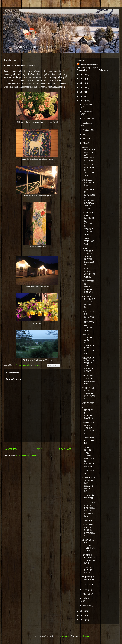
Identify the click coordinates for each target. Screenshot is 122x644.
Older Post (64, 449)
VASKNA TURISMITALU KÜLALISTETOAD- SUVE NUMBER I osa (88, 344)
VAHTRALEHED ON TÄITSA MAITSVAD (88, 428)
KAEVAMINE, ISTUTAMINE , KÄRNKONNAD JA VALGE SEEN (88, 199)
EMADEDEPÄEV (88, 472)
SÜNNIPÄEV (89, 520)
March (86, 594)
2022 (83, 83)
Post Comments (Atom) (27, 456)
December (87, 104)
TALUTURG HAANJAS (88, 578)
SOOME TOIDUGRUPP (88, 241)
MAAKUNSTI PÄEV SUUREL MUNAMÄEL (89, 530)
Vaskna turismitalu (88, 64)
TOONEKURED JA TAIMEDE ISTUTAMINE (88, 393)
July (85, 134)
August (86, 130)
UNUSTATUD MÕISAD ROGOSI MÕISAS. (88, 287)
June (85, 139)
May (85, 143)
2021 (83, 87)
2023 (83, 79)
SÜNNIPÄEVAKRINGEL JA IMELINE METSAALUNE (89, 484)
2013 (83, 611)
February (87, 598)
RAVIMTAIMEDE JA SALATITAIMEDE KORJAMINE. (89, 509)
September (88, 123)
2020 (83, 92)
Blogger (85, 636)
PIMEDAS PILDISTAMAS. (88, 183)
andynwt (66, 636)
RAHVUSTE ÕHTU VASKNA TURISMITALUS (88, 545)
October (87, 119)
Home (38, 449)
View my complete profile (88, 68)
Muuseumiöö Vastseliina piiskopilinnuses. (89, 380)
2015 (83, 96)
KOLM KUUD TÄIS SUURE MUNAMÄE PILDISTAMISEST (88, 457)
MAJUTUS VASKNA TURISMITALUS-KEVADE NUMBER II (88, 256)
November (88, 111)
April (86, 590)
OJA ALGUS (88, 403)
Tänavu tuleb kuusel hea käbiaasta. (88, 440)
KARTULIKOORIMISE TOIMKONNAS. (89, 559)
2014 (83, 101)
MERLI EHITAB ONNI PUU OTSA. (89, 273)
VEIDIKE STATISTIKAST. (88, 570)
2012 (83, 615)
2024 (83, 74)
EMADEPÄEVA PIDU (88, 497)
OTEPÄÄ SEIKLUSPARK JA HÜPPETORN (88, 302)
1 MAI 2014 (88, 584)
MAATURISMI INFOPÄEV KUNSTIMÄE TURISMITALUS (88, 321)
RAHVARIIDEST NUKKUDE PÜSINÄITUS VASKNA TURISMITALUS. (88, 223)
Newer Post (11, 449)
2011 (83, 620)
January (87, 605)
